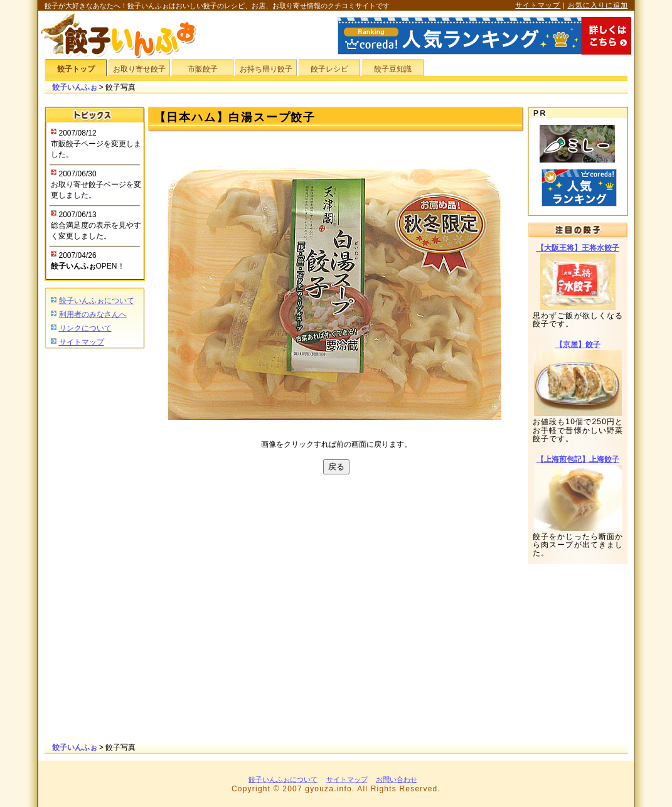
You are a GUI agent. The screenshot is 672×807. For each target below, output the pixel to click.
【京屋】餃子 (578, 345)
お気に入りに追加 (598, 5)
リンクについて (85, 328)
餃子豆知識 (393, 69)
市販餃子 (203, 69)
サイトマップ (538, 5)
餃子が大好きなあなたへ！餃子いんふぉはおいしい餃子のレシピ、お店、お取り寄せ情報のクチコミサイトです (217, 6)
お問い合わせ (397, 779)
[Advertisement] (95, 547)
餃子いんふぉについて (97, 301)
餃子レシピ (329, 69)
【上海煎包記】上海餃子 (578, 459)
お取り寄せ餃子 (139, 69)
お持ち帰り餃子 (266, 69)
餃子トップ (76, 69)
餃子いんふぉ (75, 87)
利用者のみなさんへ (93, 314)
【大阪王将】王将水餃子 (578, 248)
